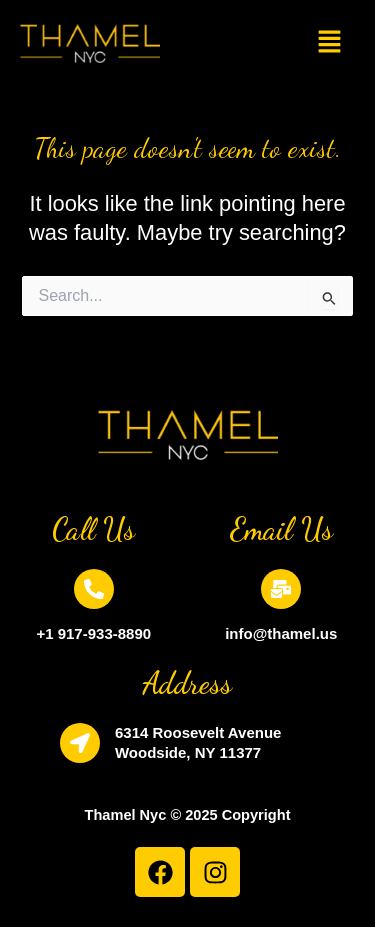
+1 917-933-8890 (93, 633)
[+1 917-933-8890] (94, 589)
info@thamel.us (281, 633)
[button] (329, 43)
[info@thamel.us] (281, 589)
